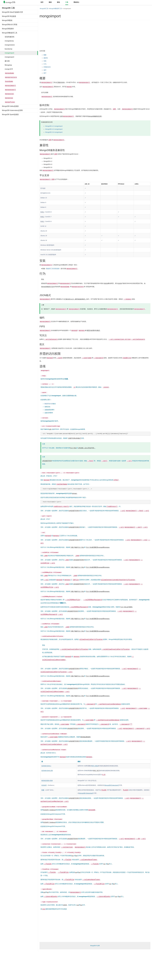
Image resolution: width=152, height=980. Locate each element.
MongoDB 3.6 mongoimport (54, 132)
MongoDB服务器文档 (95, 116)
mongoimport (8, 53)
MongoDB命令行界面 (10, 25)
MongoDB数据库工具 (10, 33)
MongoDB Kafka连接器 (10, 106)
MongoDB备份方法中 (48, 287)
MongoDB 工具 (8, 8)
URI (50, 429)
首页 (42, 2)
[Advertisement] (17, 148)
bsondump (7, 49)
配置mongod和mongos (102, 547)
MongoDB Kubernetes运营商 (12, 110)
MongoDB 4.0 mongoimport (54, 129)
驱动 (58, 2)
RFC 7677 (96, 771)
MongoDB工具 (44, 9)
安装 (45, 61)
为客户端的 (74, 547)
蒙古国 (6, 61)
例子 (45, 73)
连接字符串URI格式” (75, 438)
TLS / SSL (81, 547)
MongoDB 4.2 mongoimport (54, 126)
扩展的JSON (61, 82)
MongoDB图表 (7, 20)
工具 (67, 2)
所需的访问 (47, 67)
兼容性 (46, 58)
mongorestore (8, 45)
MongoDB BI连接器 (9, 16)
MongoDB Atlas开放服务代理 (12, 12)
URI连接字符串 (47, 461)
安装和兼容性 (8, 37)
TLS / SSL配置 (91, 547)
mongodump (8, 41)
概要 (45, 55)
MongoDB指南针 (8, 29)
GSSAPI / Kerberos (49, 810)
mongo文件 (7, 69)
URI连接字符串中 (74, 511)
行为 (45, 64)
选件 (45, 70)
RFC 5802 (95, 766)
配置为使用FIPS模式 (93, 330)
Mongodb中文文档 (11, 3)
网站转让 (76, 2)
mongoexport (8, 57)
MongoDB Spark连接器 (10, 114)
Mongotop (7, 65)
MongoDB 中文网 (95, 946)
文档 (61, 116)
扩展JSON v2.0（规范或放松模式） (75, 299)
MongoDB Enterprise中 (112, 785)
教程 (50, 2)
